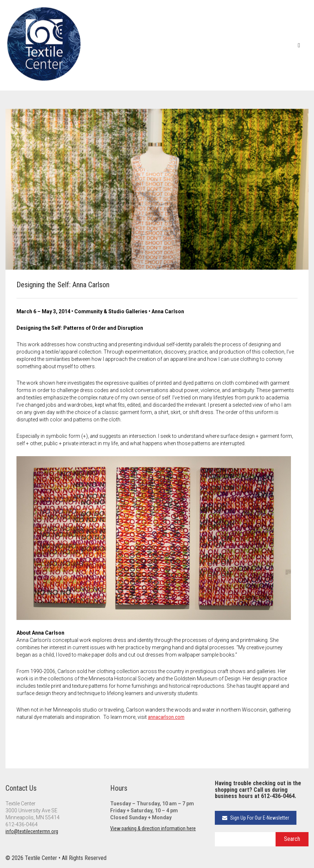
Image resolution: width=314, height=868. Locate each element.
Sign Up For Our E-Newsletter (256, 818)
